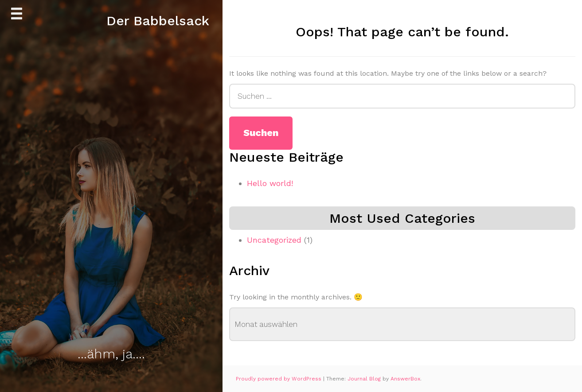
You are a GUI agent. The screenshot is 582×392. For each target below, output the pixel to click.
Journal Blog (365, 379)
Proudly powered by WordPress (279, 379)
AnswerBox (405, 379)
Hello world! (270, 183)
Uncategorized (274, 240)
